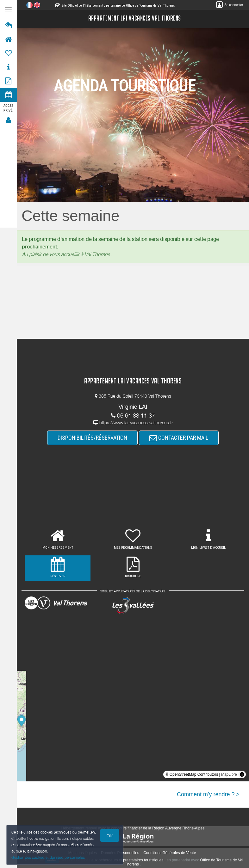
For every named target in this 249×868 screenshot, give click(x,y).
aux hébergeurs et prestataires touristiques (127, 860)
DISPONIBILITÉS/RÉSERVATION (92, 438)
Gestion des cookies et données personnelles (48, 857)
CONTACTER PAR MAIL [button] (179, 438)
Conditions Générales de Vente (170, 853)
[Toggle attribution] (242, 774)
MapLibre (229, 774)
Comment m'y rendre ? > (208, 794)
